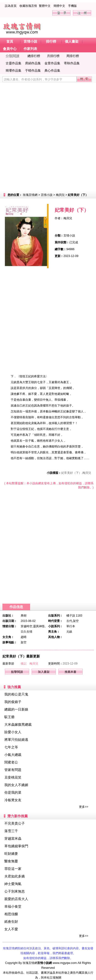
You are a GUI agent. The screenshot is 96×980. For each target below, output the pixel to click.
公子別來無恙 (15, 891)
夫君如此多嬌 (15, 876)
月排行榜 (53, 56)
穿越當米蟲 (13, 838)
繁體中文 (45, 6)
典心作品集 (52, 71)
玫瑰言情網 (30, 195)
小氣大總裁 (13, 755)
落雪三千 (11, 831)
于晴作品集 (33, 71)
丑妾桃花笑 (13, 777)
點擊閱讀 (17, 672)
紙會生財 (11, 922)
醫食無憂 (11, 861)
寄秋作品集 (72, 63)
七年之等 (11, 747)
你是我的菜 (13, 792)
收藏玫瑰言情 (28, 6)
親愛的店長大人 (16, 899)
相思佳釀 (11, 914)
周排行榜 (73, 56)
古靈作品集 (13, 63)
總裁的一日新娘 (16, 709)
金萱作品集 (52, 63)
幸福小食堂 (13, 906)
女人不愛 (11, 929)
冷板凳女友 (13, 800)
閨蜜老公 (11, 762)
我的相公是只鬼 (16, 694)
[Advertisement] (48, 137)
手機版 (72, 6)
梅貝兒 (60, 195)
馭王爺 (9, 717)
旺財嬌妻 (11, 854)
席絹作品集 (33, 63)
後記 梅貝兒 (29, 664)
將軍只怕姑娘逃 (16, 740)
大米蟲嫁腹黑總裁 (18, 724)
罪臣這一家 (13, 869)
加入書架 (44, 672)
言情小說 (47, 195)
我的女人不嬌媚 (16, 785)
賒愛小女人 (13, 732)
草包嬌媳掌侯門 (16, 846)
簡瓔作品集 (13, 71)
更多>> (84, 807)
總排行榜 (34, 56)
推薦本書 (70, 672)
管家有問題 (13, 770)
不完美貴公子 (15, 823)
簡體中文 (59, 6)
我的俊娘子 (13, 702)
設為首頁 (11, 6)
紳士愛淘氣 (13, 884)
